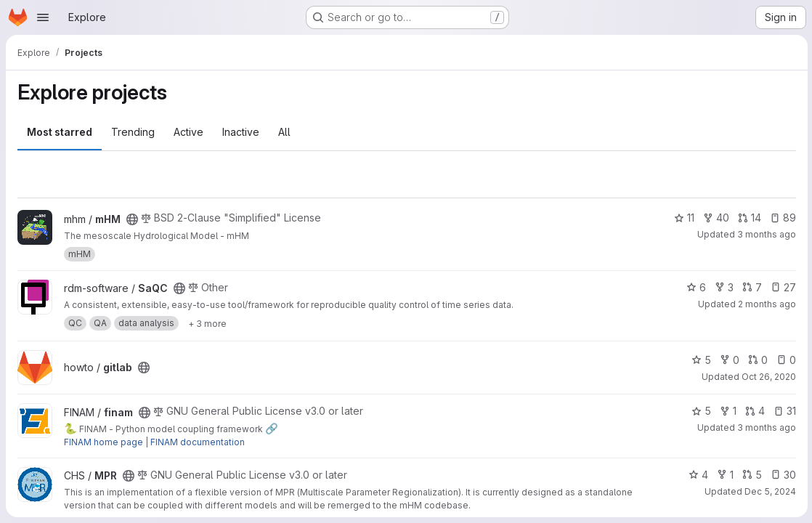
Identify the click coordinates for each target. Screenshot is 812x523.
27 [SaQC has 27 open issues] (782, 287)
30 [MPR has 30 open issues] (782, 475)
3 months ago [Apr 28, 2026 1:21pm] (765, 234)
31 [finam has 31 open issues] (783, 411)
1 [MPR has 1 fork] (724, 475)
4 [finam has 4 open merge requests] (754, 411)
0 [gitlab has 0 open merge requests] (756, 360)
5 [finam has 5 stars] (700, 411)
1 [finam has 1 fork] (727, 411)
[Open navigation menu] (43, 17)
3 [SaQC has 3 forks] (723, 287)
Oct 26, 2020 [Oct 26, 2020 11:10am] (767, 377)
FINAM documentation (198, 442)
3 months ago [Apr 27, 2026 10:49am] (765, 427)
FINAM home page (103, 442)
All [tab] (284, 132)
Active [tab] (188, 132)
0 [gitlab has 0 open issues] (785, 360)
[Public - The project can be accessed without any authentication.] (132, 219)
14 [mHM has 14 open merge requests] (748, 218)
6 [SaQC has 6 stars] (695, 287)
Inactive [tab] (241, 132)
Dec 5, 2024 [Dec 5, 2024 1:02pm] (769, 491)
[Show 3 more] (207, 323)
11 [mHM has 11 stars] (683, 218)
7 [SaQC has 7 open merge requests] (751, 287)
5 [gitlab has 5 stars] (700, 360)
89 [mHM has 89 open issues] (781, 218)
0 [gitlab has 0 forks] (728, 360)
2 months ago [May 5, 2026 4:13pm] (766, 304)
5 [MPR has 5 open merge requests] (751, 475)
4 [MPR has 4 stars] (697, 475)
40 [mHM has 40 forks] (715, 218)
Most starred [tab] (60, 132)
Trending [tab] (133, 132)
